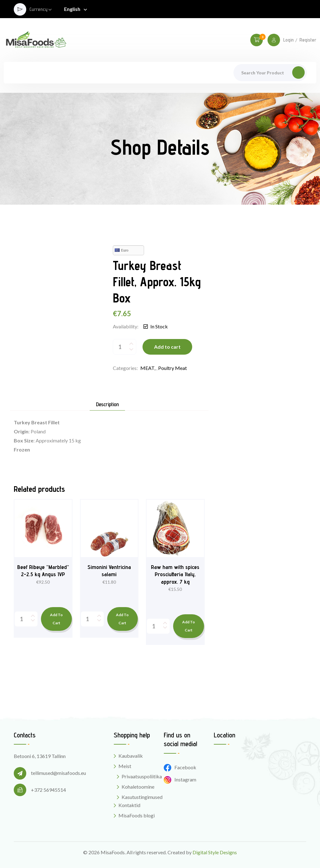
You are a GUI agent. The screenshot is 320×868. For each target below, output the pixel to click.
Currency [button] (38, 10)
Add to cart (167, 347)
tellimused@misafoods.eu (58, 773)
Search (298, 72)
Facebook (180, 767)
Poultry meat (172, 368)
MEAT (147, 368)
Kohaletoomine (138, 787)
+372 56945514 (48, 790)
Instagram (180, 779)
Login (288, 40)
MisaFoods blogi (137, 815)
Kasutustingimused (142, 797)
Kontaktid (129, 805)
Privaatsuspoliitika (142, 776)
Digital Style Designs (215, 852)
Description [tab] (107, 404)
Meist (125, 766)
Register (308, 40)
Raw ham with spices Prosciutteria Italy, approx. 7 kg (175, 574)
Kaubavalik (131, 756)
